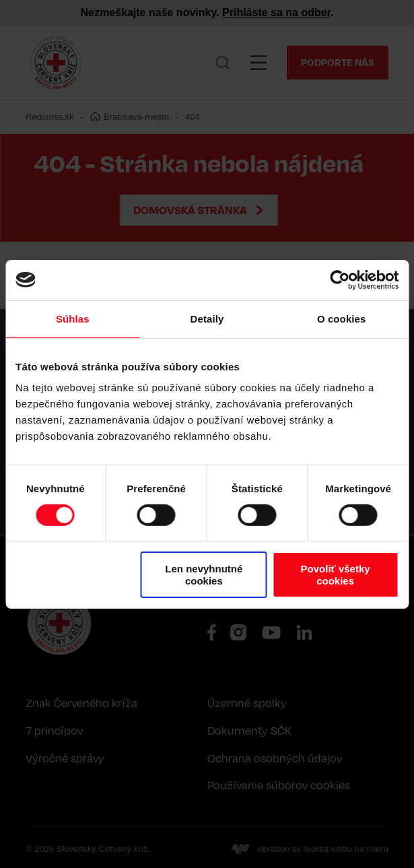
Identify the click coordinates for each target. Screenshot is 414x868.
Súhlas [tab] (73, 318)
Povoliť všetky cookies (336, 574)
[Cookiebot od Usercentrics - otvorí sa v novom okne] (340, 279)
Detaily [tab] (207, 318)
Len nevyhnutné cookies (204, 574)
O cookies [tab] (342, 318)
